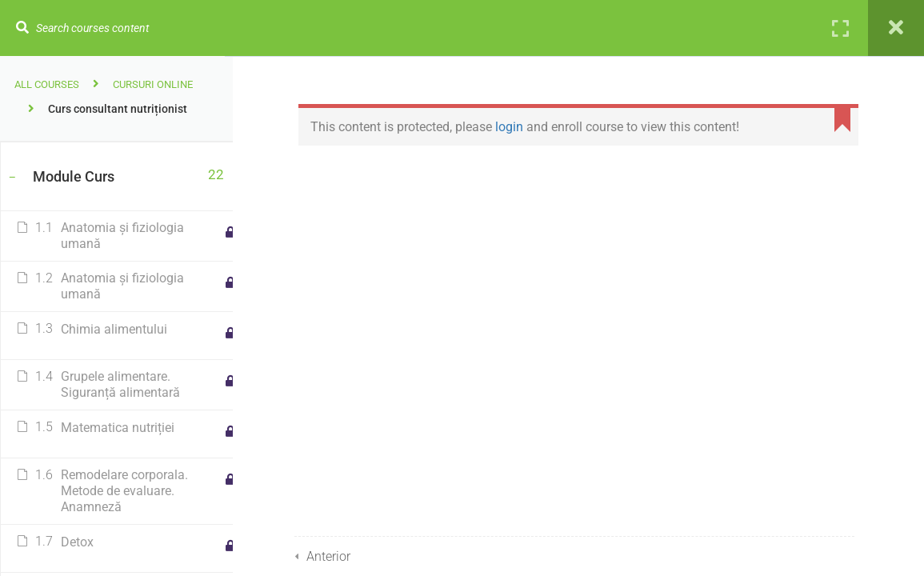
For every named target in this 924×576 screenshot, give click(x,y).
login (513, 127)
